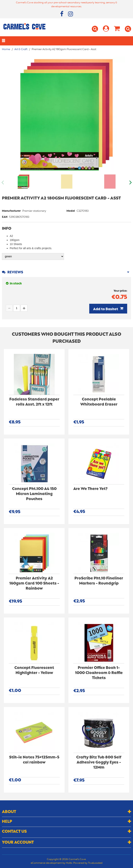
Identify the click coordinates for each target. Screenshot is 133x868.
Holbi (69, 863)
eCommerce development (46, 863)
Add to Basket (106, 309)
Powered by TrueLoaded (88, 863)
